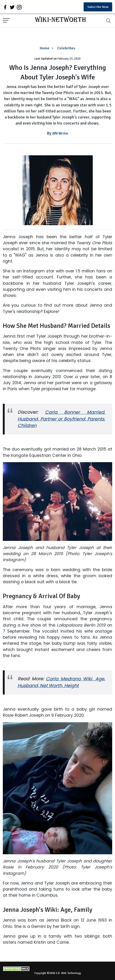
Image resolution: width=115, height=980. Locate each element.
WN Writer (60, 133)
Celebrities (66, 48)
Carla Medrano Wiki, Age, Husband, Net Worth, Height (61, 682)
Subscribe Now (98, 7)
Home (45, 48)
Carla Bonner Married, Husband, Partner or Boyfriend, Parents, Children (61, 419)
